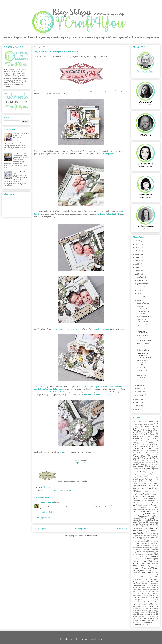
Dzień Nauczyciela (146, 464)
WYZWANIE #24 (143, 332)
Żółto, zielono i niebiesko (142, 377)
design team (137, 451)
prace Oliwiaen (51, 490)
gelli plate (154, 474)
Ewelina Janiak (140, 470)
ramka (60, 490)
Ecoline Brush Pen (153, 466)
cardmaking (152, 441)
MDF (150, 522)
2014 (137, 271)
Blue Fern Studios (149, 434)
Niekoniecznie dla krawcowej (143, 312)
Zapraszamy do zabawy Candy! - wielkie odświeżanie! (21, 136)
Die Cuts (146, 451)
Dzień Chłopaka (146, 462)
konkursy (155, 505)
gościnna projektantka (146, 478)
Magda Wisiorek (46, 502)
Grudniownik (136, 482)
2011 (137, 402)
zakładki (154, 620)
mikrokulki (136, 526)
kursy (134, 511)
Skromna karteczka (143, 303)
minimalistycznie (138, 528)
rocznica (153, 584)
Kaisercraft (140, 494)
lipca (139, 294)
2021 (137, 248)
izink (141, 492)
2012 (137, 399)
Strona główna (81, 529)
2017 (137, 261)
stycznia (140, 395)
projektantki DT (138, 575)
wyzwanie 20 (136, 620)
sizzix (137, 589)
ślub (147, 595)
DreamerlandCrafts (139, 456)
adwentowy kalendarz (139, 424)
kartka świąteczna (138, 501)
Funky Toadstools (138, 474)
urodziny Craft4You (139, 608)
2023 (137, 241)
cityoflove (143, 445)
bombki (150, 437)
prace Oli (155, 566)
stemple (156, 593)
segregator (148, 586)
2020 (137, 251)
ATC (154, 432)
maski (143, 522)
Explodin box (151, 470)
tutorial (145, 604)
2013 (137, 274)
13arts (135, 422)
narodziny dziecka (142, 537)
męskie (156, 522)
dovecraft (150, 454)
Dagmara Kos (138, 449)
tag (154, 595)
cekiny (135, 443)
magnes (147, 518)
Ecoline (141, 466)
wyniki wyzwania (139, 616)
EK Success (138, 468)
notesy (152, 537)
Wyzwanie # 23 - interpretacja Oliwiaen (142, 362)
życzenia (149, 624)
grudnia (140, 277)
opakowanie (147, 545)
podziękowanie (148, 552)
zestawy (135, 624)
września (140, 287)
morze (143, 535)
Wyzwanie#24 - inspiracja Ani (143, 321)
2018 (137, 258)
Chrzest (150, 443)
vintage (156, 608)
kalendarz (153, 494)
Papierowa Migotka (150, 549)
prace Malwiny (150, 563)
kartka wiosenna (152, 503)
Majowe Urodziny (143, 344)
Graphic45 (151, 480)
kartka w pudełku (140, 503)
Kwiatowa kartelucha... (145, 316)
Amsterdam (137, 430)
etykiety (156, 468)
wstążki (142, 614)
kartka (135, 498)
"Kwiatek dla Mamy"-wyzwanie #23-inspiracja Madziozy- (145, 355)
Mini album (149, 526)
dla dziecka (137, 452)
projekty (150, 575)
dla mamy (147, 452)
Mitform (153, 531)
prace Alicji (153, 554)
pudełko (139, 579)
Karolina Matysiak (148, 496)
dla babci (154, 451)
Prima (135, 573)
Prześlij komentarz (44, 517)
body (143, 437)
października (142, 284)
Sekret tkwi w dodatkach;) (142, 307)
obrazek (156, 539)
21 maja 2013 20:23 (47, 512)
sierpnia (140, 290)
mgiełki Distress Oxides (145, 524)
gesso (135, 476)
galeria (147, 474)
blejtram (136, 434)
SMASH (154, 590)
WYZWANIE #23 (143, 367)
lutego (140, 392)
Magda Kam (142, 516)
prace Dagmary (153, 559)
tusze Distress (138, 602)
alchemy (135, 426)
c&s (144, 441)
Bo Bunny (136, 437)
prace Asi (141, 559)
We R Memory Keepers (139, 612)
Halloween (147, 482)
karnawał (135, 496)
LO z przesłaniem (143, 347)
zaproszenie (136, 622)
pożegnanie (141, 554)
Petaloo (139, 552)
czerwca (140, 297)
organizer (150, 547)
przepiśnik (147, 577)
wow (134, 614)
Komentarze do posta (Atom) (86, 536)
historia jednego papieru (150, 484)
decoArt (151, 449)
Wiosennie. (141, 381)
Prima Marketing (148, 573)
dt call (146, 458)
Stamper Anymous (149, 591)
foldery (154, 472)
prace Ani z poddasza (148, 556)
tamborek (145, 598)
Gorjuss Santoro (153, 476)
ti (151, 598)
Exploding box (138, 472)
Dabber (154, 447)
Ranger (136, 581)
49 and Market (148, 422)
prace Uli (143, 570)
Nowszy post (40, 529)
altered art (137, 428)
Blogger (98, 639)
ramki (154, 579)
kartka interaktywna (150, 498)
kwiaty (143, 511)
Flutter (148, 472)
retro (146, 584)
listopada (141, 280)
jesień (147, 492)
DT (139, 458)
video (149, 608)
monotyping (136, 535)
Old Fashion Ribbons (140, 543)
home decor (140, 486)
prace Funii (142, 561)
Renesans (150, 582)
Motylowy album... (143, 350)
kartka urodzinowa (153, 501)
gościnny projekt (138, 480)
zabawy (145, 620)
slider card (146, 590)
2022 (137, 244)
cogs (137, 447)
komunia (146, 505)
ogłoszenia (141, 541)
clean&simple (154, 445)
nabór (149, 535)
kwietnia (140, 385)
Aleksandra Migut (148, 426)
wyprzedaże (152, 616)
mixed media (138, 533)
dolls (154, 452)
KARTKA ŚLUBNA (20, 171)
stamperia (136, 593)
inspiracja (136, 488)
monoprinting (153, 533)
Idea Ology (151, 486)
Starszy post (122, 529)
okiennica (153, 541)
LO (157, 514)
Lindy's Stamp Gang (141, 514)
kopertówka (143, 508)
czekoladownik (145, 447)
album (151, 424)
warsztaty (153, 610)
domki (135, 454)
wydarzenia (151, 614)
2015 (137, 268)
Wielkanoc (151, 612)
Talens (135, 598)
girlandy (143, 476)
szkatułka (139, 595)
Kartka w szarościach (144, 340)
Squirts (135, 591)
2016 (137, 264)
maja (139, 300)
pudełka (156, 577)
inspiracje (153, 488)
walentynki (145, 610)
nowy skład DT (146, 539)
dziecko (144, 460)
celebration (142, 443)
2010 (137, 406)
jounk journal (155, 492)
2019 (137, 254)
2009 (137, 409)
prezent (154, 571)
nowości (136, 539)
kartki (135, 505)
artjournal (145, 432)
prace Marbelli (139, 566)
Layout (152, 511)
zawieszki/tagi (149, 622)
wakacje (137, 610)
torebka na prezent (150, 600)
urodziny (151, 606)
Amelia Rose (151, 428)
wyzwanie (151, 618)
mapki (144, 520)
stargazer (147, 593)
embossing (147, 468)
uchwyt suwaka (102, 329)
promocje (136, 577)
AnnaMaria (148, 430)
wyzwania (67, 490)
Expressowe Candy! (20, 154)
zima (143, 624)
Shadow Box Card (143, 588)
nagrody (156, 535)
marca (140, 388)
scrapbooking (137, 586)
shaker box (155, 588)
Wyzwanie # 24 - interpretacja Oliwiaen (142, 327)
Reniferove (136, 584)
